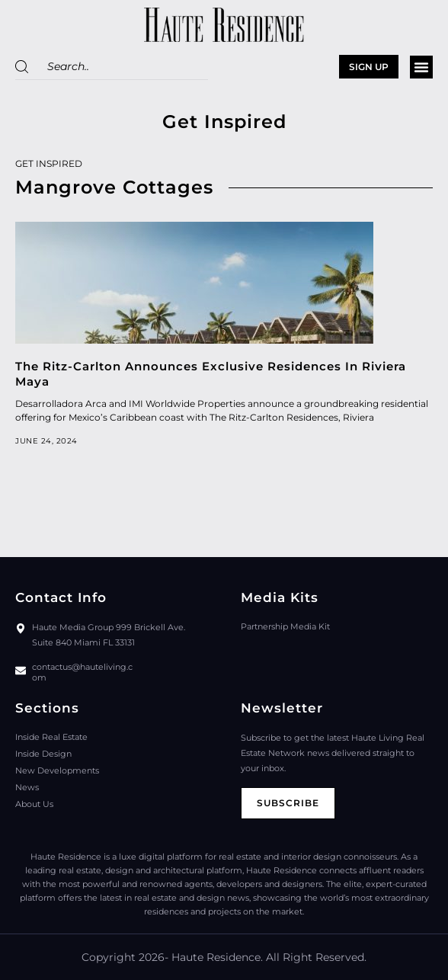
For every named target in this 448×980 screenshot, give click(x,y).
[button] (421, 67)
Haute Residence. (217, 957)
